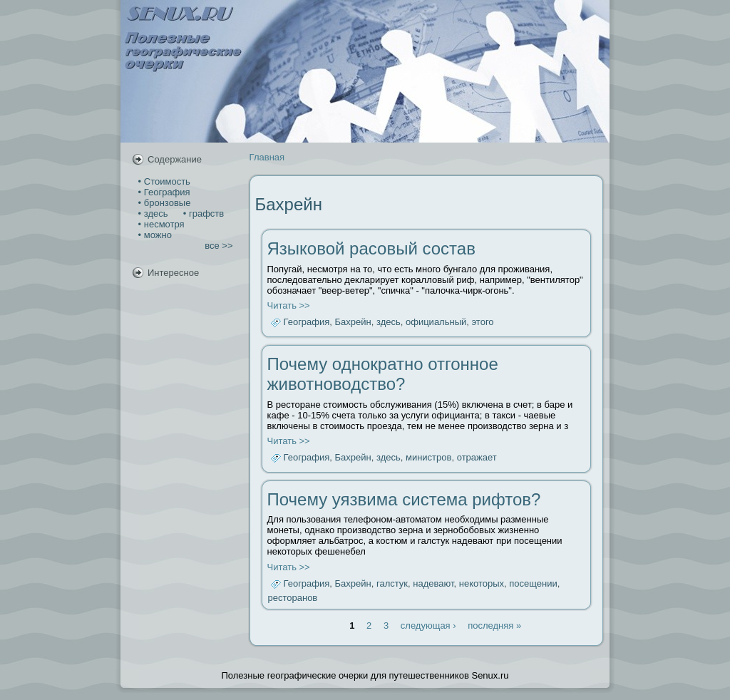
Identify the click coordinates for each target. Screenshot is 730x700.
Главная (267, 157)
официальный (436, 323)
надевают (433, 583)
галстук (392, 583)
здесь (389, 323)
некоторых (482, 583)
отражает (477, 458)
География (307, 323)
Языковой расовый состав (371, 248)
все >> (219, 246)
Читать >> (289, 305)
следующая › (428, 626)
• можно (154, 235)
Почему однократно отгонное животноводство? (383, 374)
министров (428, 458)
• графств (202, 213)
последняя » (494, 626)
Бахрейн (353, 323)
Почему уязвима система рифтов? (404, 499)
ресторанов (293, 598)
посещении (533, 583)
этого (483, 323)
